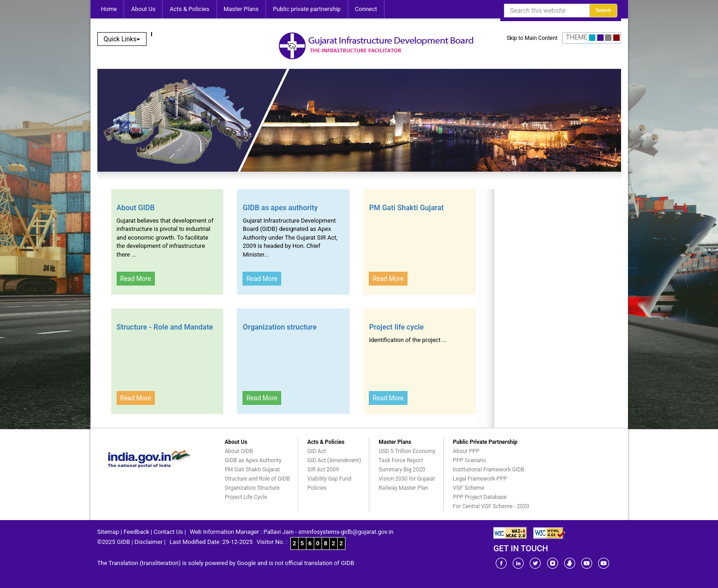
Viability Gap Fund (329, 479)
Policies (317, 488)
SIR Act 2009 (323, 470)
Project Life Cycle (246, 497)
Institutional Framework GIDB (489, 470)
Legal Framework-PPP (480, 479)
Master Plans (241, 9)
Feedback (136, 532)
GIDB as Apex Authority (253, 460)
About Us (143, 9)
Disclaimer (149, 542)
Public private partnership (307, 9)
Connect (366, 9)
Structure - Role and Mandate (165, 327)
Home (109, 9)
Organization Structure (252, 488)
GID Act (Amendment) (334, 460)
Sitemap (108, 532)
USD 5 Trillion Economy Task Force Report (407, 456)
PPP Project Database (480, 497)
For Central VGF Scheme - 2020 (491, 506)
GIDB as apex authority (280, 208)
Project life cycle (396, 327)
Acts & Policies (189, 9)
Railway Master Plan (403, 488)
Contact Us (169, 532)
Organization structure (280, 327)
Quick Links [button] (122, 39)
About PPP (466, 451)
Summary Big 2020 (402, 470)
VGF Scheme (469, 488)
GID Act (317, 451)
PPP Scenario (469, 460)
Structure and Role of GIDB (257, 479)
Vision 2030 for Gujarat (407, 479)
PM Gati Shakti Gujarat (406, 208)
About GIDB (136, 208)
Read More (136, 279)
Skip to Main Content (532, 38)
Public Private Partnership (485, 442)
